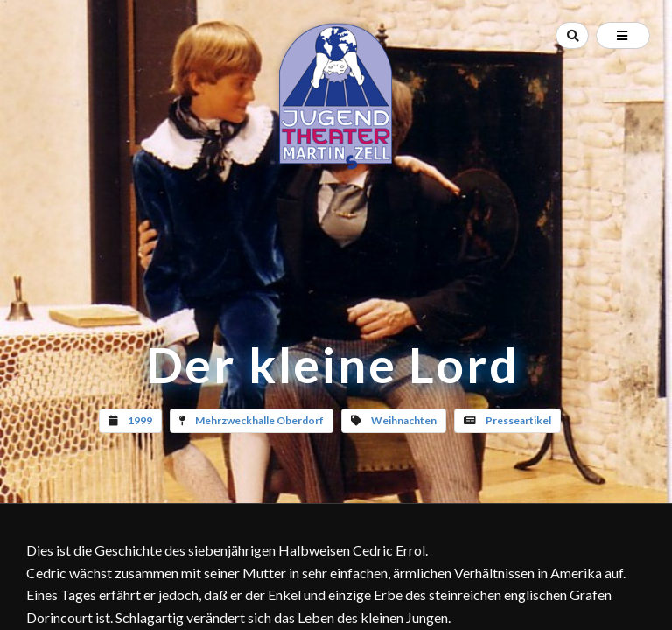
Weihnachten (404, 420)
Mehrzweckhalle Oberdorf (259, 420)
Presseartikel (518, 420)
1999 (140, 420)
